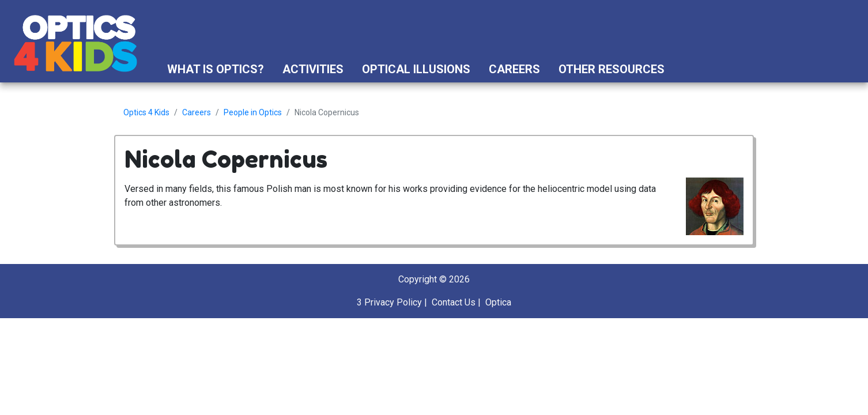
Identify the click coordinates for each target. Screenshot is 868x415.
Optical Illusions (416, 69)
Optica (498, 302)
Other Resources (612, 69)
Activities (313, 69)
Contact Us (454, 302)
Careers (514, 69)
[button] (684, 69)
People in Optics (253, 112)
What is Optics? (216, 69)
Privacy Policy (393, 302)
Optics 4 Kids (146, 112)
